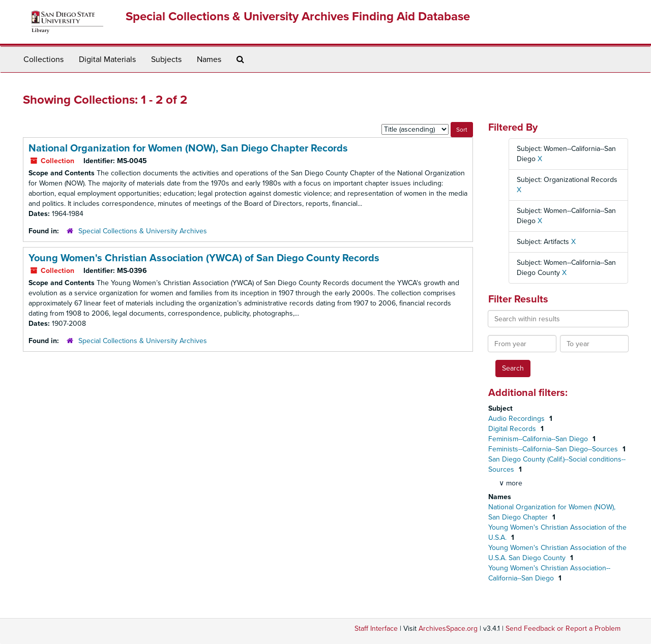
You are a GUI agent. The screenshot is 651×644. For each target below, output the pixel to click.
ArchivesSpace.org (448, 628)
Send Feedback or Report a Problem (563, 628)
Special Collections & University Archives (143, 231)
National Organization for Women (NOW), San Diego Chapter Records (188, 148)
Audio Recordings (517, 419)
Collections (43, 59)
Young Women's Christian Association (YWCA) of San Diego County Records (204, 258)
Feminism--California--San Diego (539, 439)
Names (209, 59)
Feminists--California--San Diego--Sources (554, 449)
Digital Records (513, 429)
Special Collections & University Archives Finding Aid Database (298, 17)
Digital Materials (107, 59)
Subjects (166, 59)
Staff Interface (376, 628)
